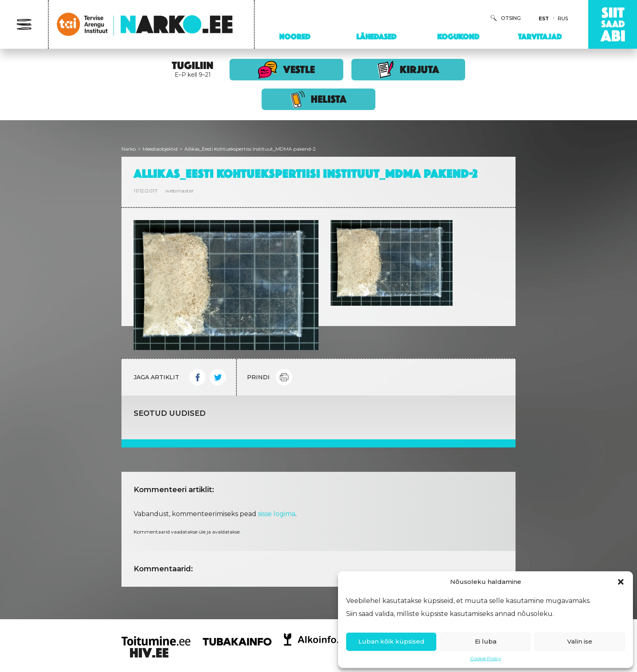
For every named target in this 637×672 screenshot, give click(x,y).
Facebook (197, 377)
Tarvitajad (540, 37)
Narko (129, 149)
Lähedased (376, 37)
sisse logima (277, 514)
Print (284, 377)
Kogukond (458, 37)
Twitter (218, 377)
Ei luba (486, 641)
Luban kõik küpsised (391, 641)
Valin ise (580, 641)
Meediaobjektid (160, 149)
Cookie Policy (486, 658)
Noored (295, 37)
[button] (621, 582)
